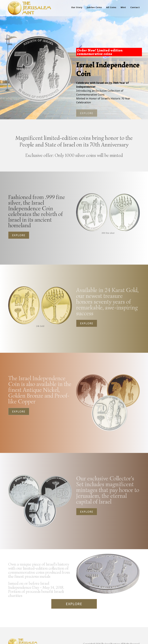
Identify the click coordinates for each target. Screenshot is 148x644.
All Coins (111, 7)
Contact (135, 7)
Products (15, 637)
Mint (123, 7)
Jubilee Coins (94, 7)
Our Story (77, 7)
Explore (19, 231)
